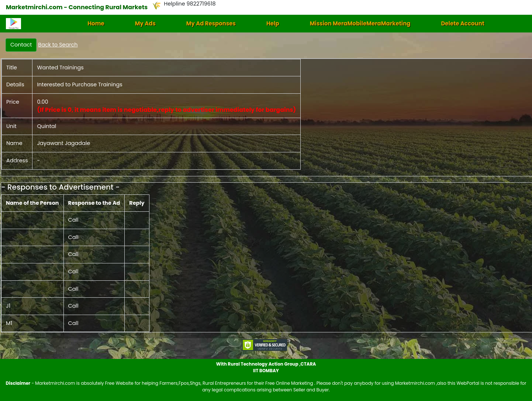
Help (273, 23)
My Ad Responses (211, 23)
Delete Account (462, 23)
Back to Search (58, 45)
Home (96, 23)
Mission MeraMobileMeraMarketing (360, 23)
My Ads (145, 23)
